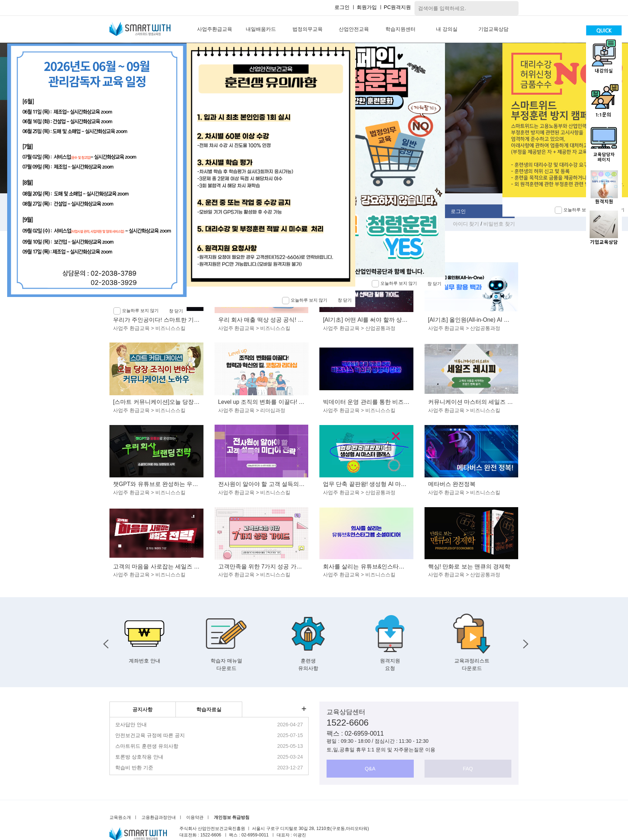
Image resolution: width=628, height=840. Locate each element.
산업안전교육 (354, 29)
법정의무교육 (308, 29)
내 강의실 (447, 29)
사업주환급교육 (215, 29)
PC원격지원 (397, 7)
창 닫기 (434, 284)
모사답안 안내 (131, 725)
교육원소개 (120, 818)
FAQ (468, 769)
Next (524, 642)
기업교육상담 (493, 29)
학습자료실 (209, 709)
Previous (104, 642)
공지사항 (142, 709)
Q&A (370, 769)
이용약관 (195, 818)
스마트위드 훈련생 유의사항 (147, 746)
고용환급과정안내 (159, 818)
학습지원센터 (400, 29)
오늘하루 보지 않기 (394, 284)
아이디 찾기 (467, 224)
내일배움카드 (261, 29)
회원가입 (367, 7)
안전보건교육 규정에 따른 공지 (150, 735)
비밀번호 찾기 (499, 224)
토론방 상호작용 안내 (139, 757)
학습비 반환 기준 (134, 768)
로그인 (342, 7)
